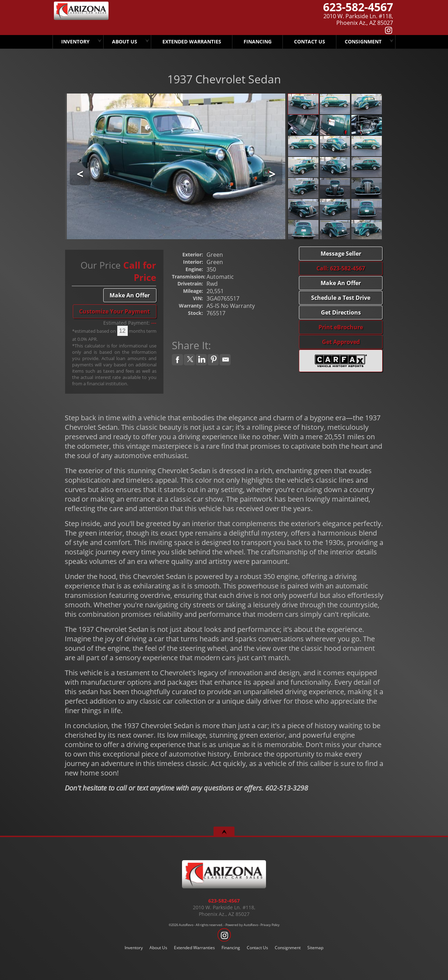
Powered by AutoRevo (242, 925)
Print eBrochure (341, 327)
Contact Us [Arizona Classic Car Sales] (309, 41)
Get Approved (341, 342)
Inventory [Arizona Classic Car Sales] (76, 41)
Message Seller (341, 254)
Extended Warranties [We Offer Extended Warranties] (192, 41)
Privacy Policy (270, 925)
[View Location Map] (310, 20)
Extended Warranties (194, 948)
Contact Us (257, 948)
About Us (158, 948)
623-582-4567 (224, 901)
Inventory (134, 948)
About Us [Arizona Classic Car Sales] (126, 41)
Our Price (101, 265)
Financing (231, 948)
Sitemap (315, 948)
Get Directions (341, 312)
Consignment (363, 41)
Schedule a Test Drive (341, 298)
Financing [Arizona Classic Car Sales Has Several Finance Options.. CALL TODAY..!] (256, 41)
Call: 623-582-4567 (341, 268)
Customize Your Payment (114, 311)
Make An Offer (130, 295)
